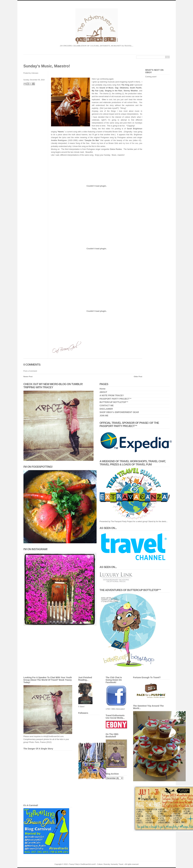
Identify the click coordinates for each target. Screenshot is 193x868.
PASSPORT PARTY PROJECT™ (116, 399)
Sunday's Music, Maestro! (47, 66)
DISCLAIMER (106, 409)
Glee (104, 100)
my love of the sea (130, 143)
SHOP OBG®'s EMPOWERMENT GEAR (119, 412)
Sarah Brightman (135, 129)
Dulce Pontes (116, 149)
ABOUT (103, 392)
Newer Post (28, 377)
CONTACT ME (107, 405)
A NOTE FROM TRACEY (112, 395)
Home (103, 389)
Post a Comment (30, 371)
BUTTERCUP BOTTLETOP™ (114, 402)
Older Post (138, 377)
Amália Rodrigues (59, 140)
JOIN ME (104, 416)
